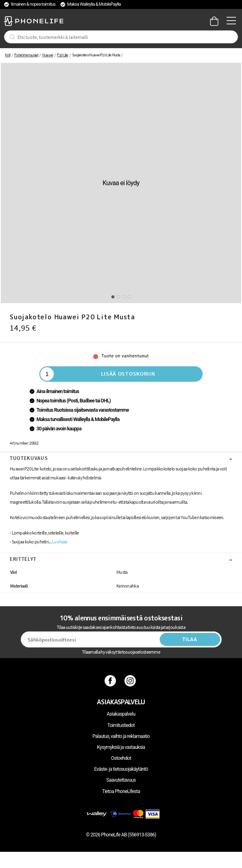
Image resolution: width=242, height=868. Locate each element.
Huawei (48, 55)
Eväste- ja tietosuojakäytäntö (121, 769)
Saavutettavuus (121, 780)
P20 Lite (62, 55)
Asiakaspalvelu (121, 714)
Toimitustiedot (121, 725)
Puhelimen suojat (26, 55)
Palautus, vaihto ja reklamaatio (121, 736)
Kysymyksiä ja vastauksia (121, 747)
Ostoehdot (121, 758)
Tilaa (190, 639)
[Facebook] (111, 681)
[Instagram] (131, 681)
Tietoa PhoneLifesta (121, 791)
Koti (7, 55)
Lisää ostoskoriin (128, 374)
